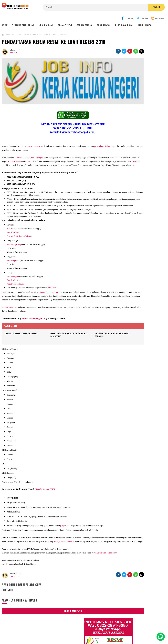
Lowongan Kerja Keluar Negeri (29, 140)
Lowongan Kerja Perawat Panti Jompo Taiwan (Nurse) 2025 (137, 217)
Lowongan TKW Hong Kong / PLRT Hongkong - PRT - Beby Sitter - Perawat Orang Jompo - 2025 (138, 244)
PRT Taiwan (12, 218)
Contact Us (52, 631)
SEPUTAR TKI (123, 347)
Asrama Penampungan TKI (33, 312)
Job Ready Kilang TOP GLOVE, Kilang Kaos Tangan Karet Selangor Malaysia (142, 150)
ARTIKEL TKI (122, 332)
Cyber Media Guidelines (86, 631)
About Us (37, 631)
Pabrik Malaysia (14, 270)
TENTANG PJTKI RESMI (23, 18)
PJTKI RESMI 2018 (34, 129)
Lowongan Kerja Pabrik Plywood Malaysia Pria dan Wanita (137, 271)
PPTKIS (63, 144)
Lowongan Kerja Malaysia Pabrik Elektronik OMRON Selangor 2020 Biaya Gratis (142, 142)
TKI (57, 148)
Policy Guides (110, 631)
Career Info (143, 631)
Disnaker (43, 282)
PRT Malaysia (13, 266)
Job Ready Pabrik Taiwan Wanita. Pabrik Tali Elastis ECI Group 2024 (142, 133)
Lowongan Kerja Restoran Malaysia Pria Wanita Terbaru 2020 (140, 159)
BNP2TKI (55, 282)
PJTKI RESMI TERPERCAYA (83, 636)
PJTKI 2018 (14, 45)
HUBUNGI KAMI (46, 18)
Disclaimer (127, 631)
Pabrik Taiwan (13, 222)
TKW (63, 148)
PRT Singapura (13, 250)
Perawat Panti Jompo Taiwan (19, 226)
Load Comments (58, 612)
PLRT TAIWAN (104, 18)
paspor (63, 519)
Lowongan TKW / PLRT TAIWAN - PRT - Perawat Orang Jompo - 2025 (139, 229)
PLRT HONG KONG (124, 18)
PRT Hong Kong (14, 234)
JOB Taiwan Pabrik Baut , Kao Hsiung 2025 (142, 125)
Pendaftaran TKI (45, 483)
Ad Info (66, 631)
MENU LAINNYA (144, 18)
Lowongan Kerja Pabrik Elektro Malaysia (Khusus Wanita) (137, 297)
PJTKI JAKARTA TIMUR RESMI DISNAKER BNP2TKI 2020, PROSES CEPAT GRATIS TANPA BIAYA (138, 311)
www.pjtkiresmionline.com (14, 554)
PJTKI (4, 282)
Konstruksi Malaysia (15, 273)
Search (104, 7)
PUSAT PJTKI (8, 301)
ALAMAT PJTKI (65, 18)
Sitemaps (24, 631)
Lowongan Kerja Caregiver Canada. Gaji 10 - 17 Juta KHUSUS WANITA (139, 258)
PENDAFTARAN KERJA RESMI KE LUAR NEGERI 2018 (53, 35)
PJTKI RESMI (48, 144)
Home (4, 18)
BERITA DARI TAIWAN (126, 337)
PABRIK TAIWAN (84, 18)
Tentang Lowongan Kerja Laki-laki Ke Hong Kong (138, 284)
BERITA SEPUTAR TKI (126, 342)
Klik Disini (52, 277)
